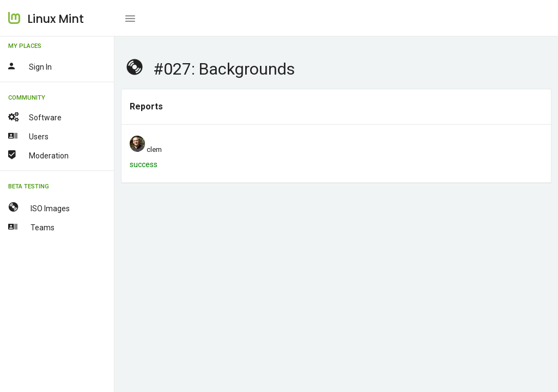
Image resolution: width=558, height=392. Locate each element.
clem (154, 149)
